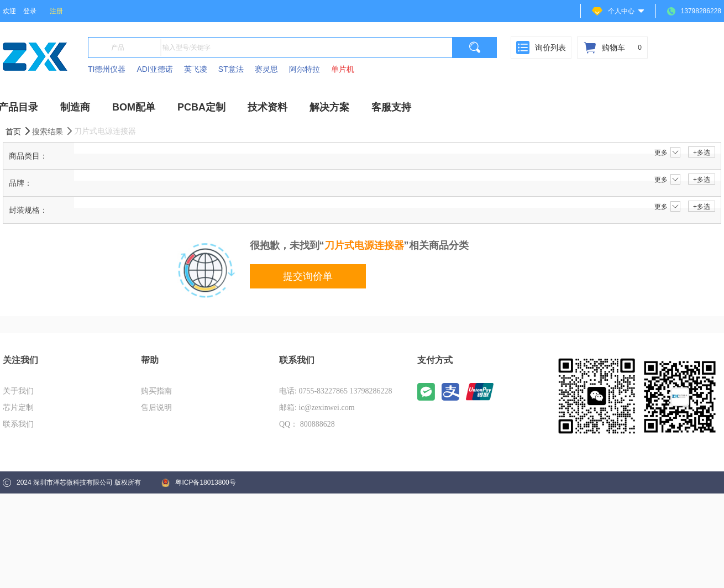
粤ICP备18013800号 (198, 483)
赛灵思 (266, 69)
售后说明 (156, 408)
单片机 (343, 69)
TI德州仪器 (107, 69)
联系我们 (18, 424)
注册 (56, 11)
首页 (19, 131)
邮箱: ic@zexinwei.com (317, 408)
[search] (475, 48)
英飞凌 (196, 69)
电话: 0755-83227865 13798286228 (336, 391)
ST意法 (231, 69)
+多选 (702, 153)
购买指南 (156, 391)
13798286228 (694, 11)
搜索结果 (53, 131)
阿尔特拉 (305, 69)
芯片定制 (18, 408)
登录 (30, 11)
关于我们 (18, 391)
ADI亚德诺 (154, 69)
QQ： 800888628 (307, 424)
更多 (667, 153)
